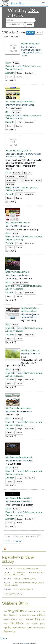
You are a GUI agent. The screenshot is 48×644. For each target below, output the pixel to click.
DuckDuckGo (30, 73)
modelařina (14, 619)
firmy (6, 615)
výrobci (29, 627)
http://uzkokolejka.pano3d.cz (19, 502)
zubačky (17, 173)
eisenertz (29, 181)
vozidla (16, 112)
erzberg (10, 184)
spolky (16, 370)
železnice (17, 419)
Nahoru (3, 638)
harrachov (11, 177)
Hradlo (18, 3)
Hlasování (15, 36)
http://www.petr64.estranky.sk (19, 461)
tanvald (27, 173)
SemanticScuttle (26, 643)
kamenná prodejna (29, 615)
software (28, 623)
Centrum (19, 77)
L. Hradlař (18, 66)
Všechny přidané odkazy (14, 594)
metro (16, 63)
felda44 (17, 188)
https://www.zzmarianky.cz (18, 275)
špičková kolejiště (39, 623)
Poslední (17, 541)
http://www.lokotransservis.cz (19, 411)
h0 (20, 615)
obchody (36, 619)
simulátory (17, 623)
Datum (30, 33)
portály (6, 623)
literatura (7, 619)
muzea (26, 619)
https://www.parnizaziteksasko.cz (26, 568)
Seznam (10, 77)
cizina (20, 611)
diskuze (31, 611)
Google (19, 73)
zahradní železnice (20, 283)
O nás (13, 643)
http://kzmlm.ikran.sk (30, 354)
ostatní (16, 509)
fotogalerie (14, 615)
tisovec (22, 177)
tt (18, 628)
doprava (37, 611)
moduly (20, 619)
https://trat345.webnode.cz (18, 226)
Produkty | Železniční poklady (25, 579)
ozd (38, 181)
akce (5, 611)
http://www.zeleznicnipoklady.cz (20, 105)
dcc (26, 611)
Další (8, 541)
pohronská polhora (14, 181)
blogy (11, 611)
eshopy (43, 611)
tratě (15, 233)
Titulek (6, 36)
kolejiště (41, 615)
